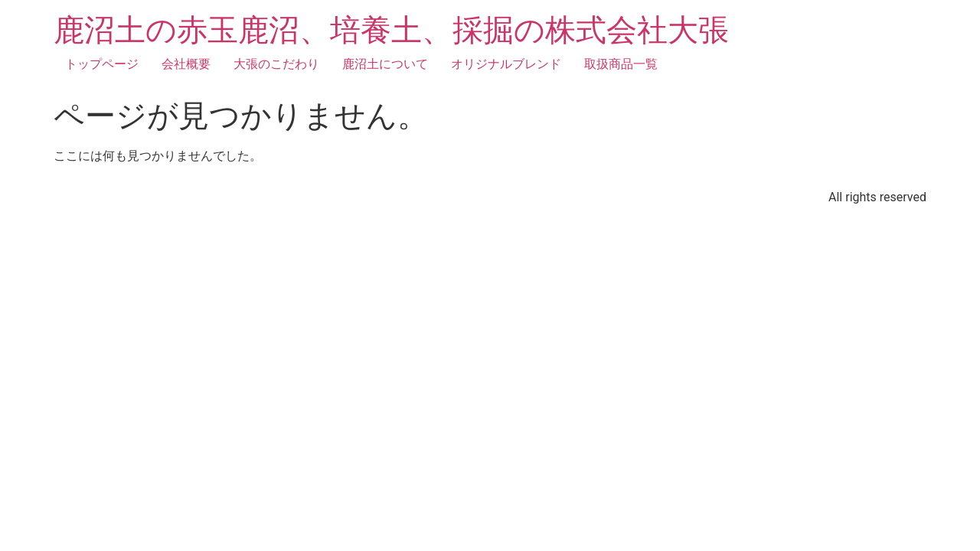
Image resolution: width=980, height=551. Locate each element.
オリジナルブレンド (506, 64)
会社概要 (186, 64)
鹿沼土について (385, 64)
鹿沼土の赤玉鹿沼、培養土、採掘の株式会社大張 (391, 30)
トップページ (102, 64)
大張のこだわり (276, 64)
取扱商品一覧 (621, 64)
